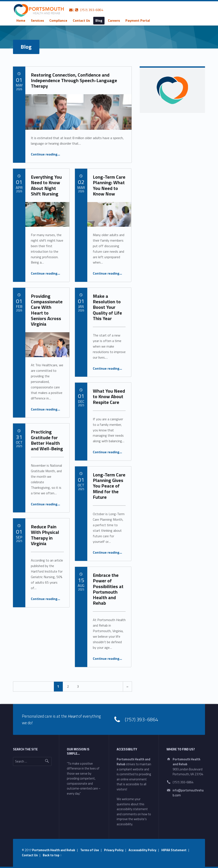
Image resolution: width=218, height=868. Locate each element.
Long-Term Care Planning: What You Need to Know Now (109, 185)
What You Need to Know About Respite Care (109, 397)
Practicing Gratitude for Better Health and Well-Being (47, 440)
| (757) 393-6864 (86, 10)
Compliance (58, 20)
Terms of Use (90, 850)
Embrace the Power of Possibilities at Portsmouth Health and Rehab (108, 589)
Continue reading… (45, 154)
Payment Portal (138, 20)
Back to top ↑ (52, 855)
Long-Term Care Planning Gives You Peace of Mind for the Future (109, 486)
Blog (99, 20)
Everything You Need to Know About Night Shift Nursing (46, 185)
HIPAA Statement (174, 850)
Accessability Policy (142, 850)
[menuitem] (21, 20)
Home (21, 20)
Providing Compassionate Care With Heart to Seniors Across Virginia (47, 310)
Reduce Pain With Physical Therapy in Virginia (45, 535)
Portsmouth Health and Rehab (54, 850)
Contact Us (81, 20)
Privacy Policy (114, 850)
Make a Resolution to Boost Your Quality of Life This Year (107, 307)
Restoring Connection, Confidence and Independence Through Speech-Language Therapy (74, 81)
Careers (114, 20)
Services (37, 20)
